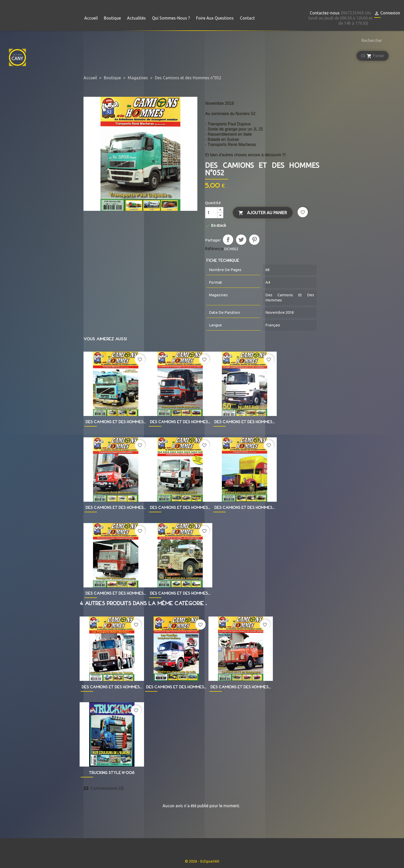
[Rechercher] (371, 40)
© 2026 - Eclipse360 (202, 861)
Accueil (91, 18)
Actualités (136, 18)
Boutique (112, 18)
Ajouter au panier (263, 213)
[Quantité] (211, 213)
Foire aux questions (215, 18)
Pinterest (254, 240)
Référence (214, 249)
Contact (247, 18)
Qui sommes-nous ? (171, 18)
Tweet (241, 240)
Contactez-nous (325, 13)
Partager (228, 240)
